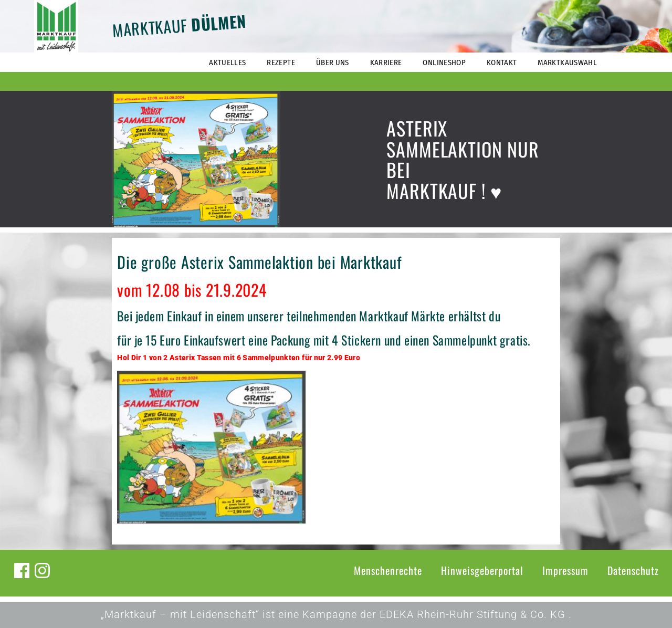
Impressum (565, 570)
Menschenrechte (388, 570)
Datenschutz (633, 570)
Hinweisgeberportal (482, 570)
